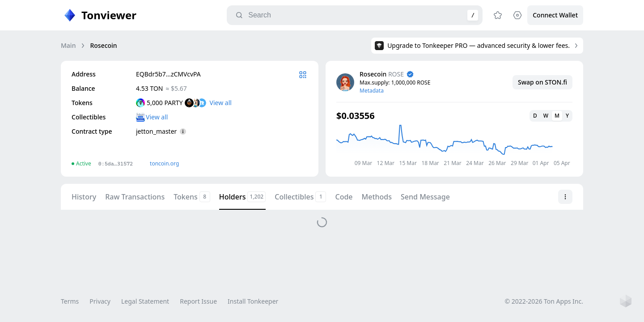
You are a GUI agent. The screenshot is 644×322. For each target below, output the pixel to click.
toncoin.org (164, 163)
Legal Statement (145, 301)
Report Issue (198, 301)
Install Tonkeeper (253, 301)
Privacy (100, 301)
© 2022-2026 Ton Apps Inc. (544, 301)
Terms (70, 301)
